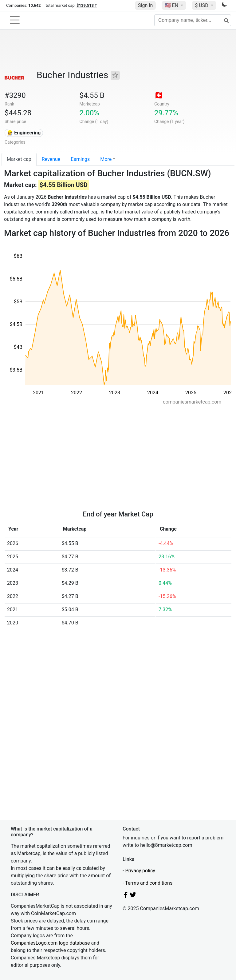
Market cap (19, 159)
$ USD (202, 5)
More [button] (106, 159)
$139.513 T (87, 5)
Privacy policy (140, 871)
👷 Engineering (24, 133)
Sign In (145, 5)
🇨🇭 (159, 95)
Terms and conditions (149, 883)
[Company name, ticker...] (193, 20)
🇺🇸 (172, 5)
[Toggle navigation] (15, 20)
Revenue (51, 159)
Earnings (80, 159)
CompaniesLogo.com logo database (50, 943)
